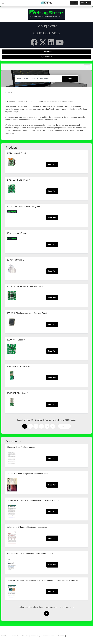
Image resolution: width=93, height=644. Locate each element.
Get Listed (85, 3)
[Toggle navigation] (87, 67)
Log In (74, 3)
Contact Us (47, 57)
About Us (24, 636)
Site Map (4, 636)
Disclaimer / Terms (49, 636)
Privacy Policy (35, 636)
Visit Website (46, 52)
